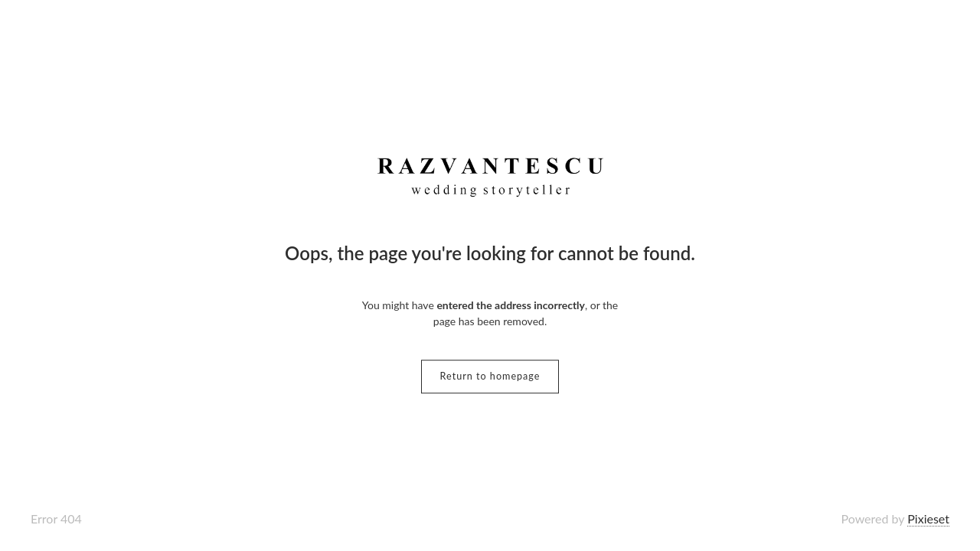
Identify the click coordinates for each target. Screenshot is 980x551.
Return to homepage (490, 376)
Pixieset (928, 518)
